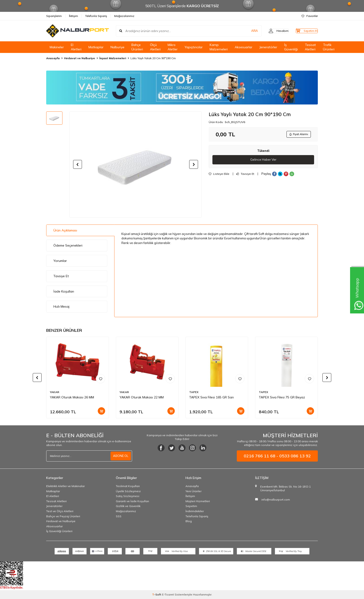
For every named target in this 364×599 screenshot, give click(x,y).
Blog (189, 521)
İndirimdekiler (195, 511)
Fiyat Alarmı (297, 135)
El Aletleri (76, 47)
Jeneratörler (268, 47)
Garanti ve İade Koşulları (132, 501)
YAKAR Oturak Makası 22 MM (142, 397)
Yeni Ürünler (193, 491)
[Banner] (182, 88)
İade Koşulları (64, 291)
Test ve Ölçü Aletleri (60, 511)
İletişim (73, 16)
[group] (136, 164)
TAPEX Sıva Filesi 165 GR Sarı (211, 397)
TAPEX (194, 392)
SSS (119, 516)
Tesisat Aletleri (310, 47)
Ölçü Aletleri (155, 47)
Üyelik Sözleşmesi (128, 491)
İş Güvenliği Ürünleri (59, 531)
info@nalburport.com (276, 500)
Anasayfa (53, 58)
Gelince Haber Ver (263, 161)
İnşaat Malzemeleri (113, 58)
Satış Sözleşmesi (128, 496)
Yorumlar (60, 261)
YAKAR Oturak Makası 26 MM (72, 397)
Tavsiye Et (245, 175)
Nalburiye (117, 47)
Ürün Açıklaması (65, 230)
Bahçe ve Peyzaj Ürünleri (63, 516)
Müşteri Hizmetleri (198, 501)
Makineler (57, 47)
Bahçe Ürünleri (137, 47)
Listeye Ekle (219, 175)
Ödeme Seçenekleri (68, 245)
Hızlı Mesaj (61, 306)
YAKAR (55, 392)
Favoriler (310, 16)
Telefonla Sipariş (96, 16)
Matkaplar (96, 47)
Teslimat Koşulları (128, 486)
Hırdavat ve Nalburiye (80, 58)
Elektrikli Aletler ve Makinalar (65, 486)
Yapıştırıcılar (194, 47)
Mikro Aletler (173, 47)
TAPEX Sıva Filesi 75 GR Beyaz (282, 397)
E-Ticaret (168, 594)
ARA (245, 31)
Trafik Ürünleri (329, 47)
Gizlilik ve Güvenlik (128, 506)
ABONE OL (120, 456)
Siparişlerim (54, 16)
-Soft (157, 594)
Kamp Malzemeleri (219, 47)
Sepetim (191, 506)
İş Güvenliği (291, 47)
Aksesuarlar (244, 47)
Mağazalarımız (124, 16)
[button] (78, 164)
